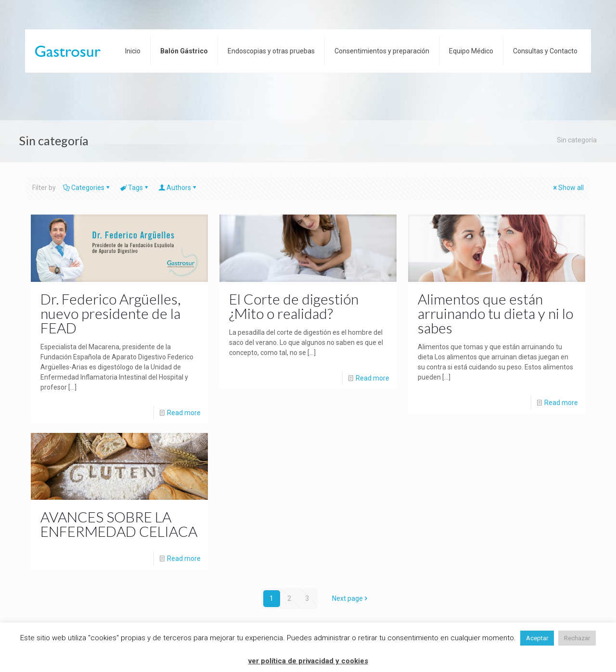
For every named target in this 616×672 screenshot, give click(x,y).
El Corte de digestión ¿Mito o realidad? (294, 306)
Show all (568, 188)
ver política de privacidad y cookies (308, 661)
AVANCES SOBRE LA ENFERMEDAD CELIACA (119, 524)
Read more (184, 413)
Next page (351, 598)
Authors (178, 188)
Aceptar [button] (537, 638)
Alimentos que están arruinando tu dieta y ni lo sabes (495, 313)
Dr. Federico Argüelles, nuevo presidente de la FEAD (110, 313)
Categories (87, 188)
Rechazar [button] (577, 638)
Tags (135, 188)
